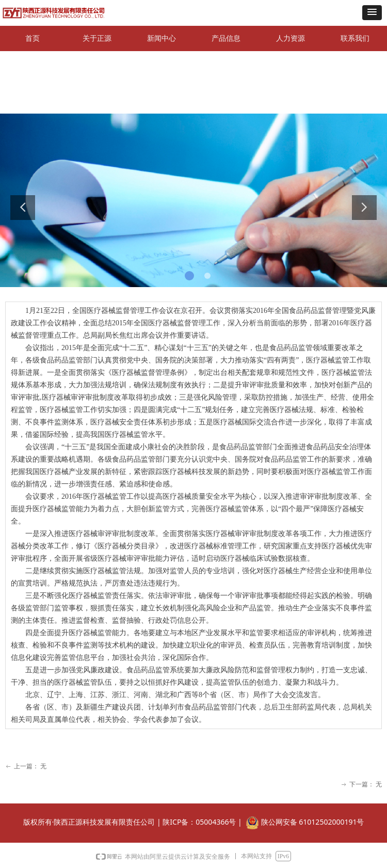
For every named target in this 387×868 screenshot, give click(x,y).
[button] (372, 13)
